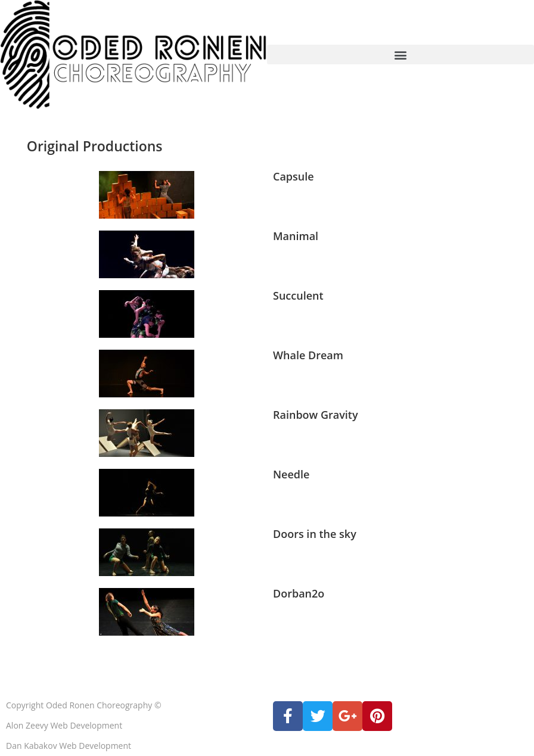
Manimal (296, 236)
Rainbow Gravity (316, 415)
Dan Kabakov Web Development (69, 746)
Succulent (298, 295)
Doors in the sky (315, 534)
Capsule (294, 176)
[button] (401, 55)
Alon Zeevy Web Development (64, 725)
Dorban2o (299, 593)
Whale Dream (308, 355)
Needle (291, 474)
